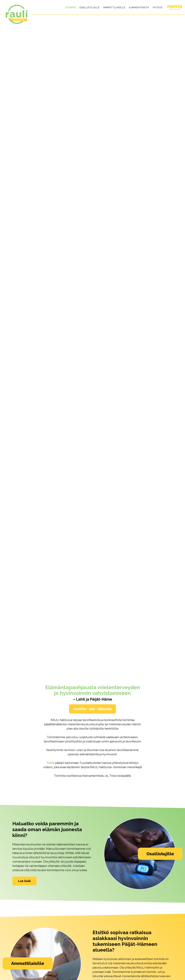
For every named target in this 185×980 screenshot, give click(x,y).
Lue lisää (24, 881)
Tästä (50, 763)
